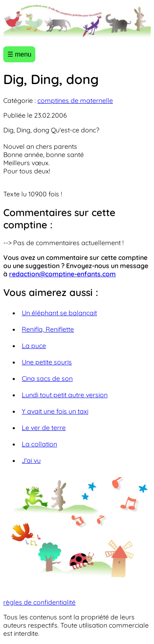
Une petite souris (47, 362)
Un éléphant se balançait (59, 313)
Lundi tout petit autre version (65, 395)
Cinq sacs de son (47, 378)
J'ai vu (31, 460)
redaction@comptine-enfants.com (62, 274)
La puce (34, 346)
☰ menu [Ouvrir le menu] (19, 54)
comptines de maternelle (75, 100)
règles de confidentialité (39, 602)
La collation (39, 444)
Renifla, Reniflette (48, 329)
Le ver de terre (44, 428)
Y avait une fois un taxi (55, 411)
